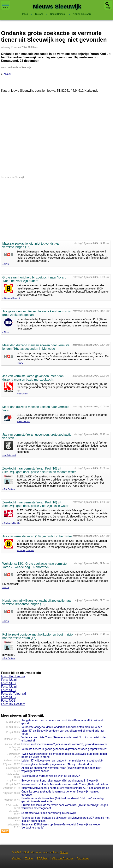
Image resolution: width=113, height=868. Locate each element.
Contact (17, 858)
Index (25, 14)
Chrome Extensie (62, 858)
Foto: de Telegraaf (13, 694)
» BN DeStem (9, 489)
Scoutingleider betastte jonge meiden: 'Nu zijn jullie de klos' (57, 764)
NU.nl (7, 74)
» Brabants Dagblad (12, 523)
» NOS (6, 264)
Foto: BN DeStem (13, 704)
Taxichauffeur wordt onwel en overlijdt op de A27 (51, 776)
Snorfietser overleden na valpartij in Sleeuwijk (49, 813)
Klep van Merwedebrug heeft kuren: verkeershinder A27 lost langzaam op (65, 788)
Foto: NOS (8, 683)
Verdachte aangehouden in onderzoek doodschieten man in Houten (62, 727)
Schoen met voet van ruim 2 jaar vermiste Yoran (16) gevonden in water (64, 744)
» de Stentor (22, 394)
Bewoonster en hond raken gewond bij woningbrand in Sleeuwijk (60, 781)
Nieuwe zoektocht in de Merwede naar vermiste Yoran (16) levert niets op (65, 784)
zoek (108, 8)
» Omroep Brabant (11, 298)
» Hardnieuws (23, 421)
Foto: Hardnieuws (13, 676)
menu (6, 6)
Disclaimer (83, 858)
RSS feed (43, 858)
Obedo (64, 852)
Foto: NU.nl (9, 680)
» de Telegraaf (9, 455)
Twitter (29, 858)
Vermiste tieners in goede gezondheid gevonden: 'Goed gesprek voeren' (64, 749)
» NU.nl (6, 332)
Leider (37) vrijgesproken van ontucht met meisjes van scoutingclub (62, 761)
